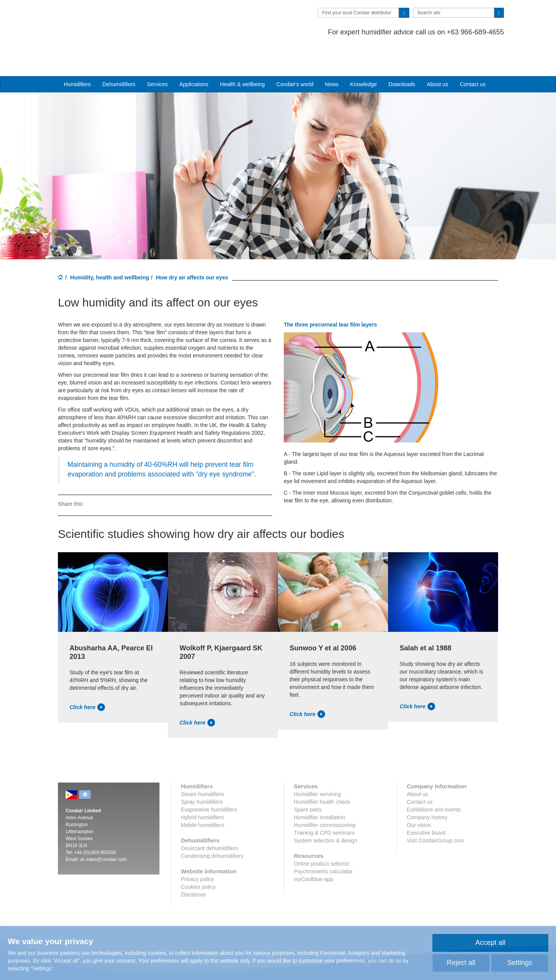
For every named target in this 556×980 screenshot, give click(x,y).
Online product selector (322, 834)
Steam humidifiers (203, 764)
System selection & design (325, 811)
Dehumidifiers (119, 54)
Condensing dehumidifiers (212, 826)
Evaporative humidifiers (209, 780)
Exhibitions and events (434, 780)
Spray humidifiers (202, 772)
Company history (427, 788)
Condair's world (295, 54)
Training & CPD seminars (324, 803)
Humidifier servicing (317, 764)
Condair (102, 17)
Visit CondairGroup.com (435, 811)
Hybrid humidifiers (203, 788)
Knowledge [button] (364, 54)
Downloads (402, 54)
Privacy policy (198, 849)
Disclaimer (194, 865)
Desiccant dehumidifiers (210, 818)
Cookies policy (198, 857)
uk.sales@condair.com (103, 830)
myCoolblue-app (314, 849)
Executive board (426, 803)
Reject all (461, 963)
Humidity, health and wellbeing (110, 248)
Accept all (490, 943)
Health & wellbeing (242, 54)
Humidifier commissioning (325, 795)
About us (437, 54)
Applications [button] (194, 54)
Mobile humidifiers (203, 795)
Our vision (419, 795)
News (332, 54)
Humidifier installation (320, 788)
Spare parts (308, 780)
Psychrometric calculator (323, 842)
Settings (520, 963)
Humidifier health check (322, 772)
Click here (87, 677)
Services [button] (158, 54)
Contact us (473, 54)
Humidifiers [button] (77, 54)
